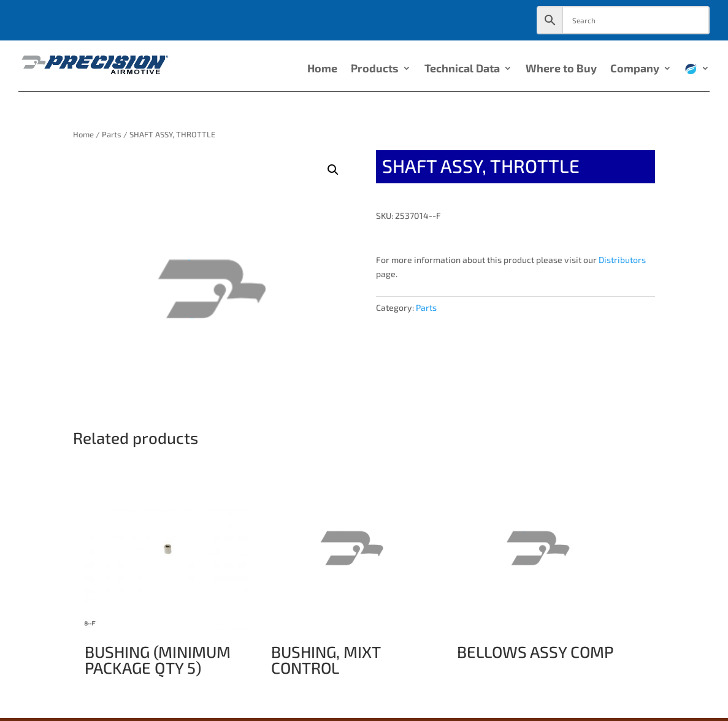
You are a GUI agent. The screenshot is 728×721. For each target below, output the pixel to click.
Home (322, 69)
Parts (112, 134)
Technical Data (462, 69)
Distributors (622, 260)
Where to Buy (561, 69)
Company (635, 69)
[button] (333, 170)
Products (375, 69)
